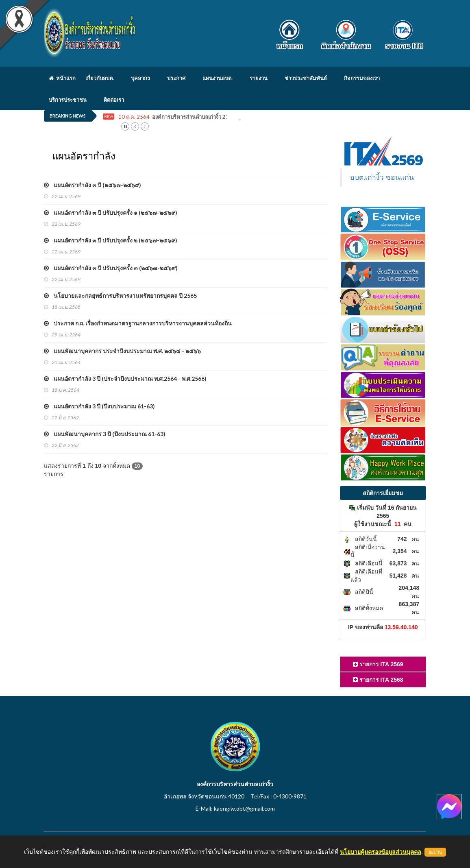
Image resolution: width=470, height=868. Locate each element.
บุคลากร (140, 78)
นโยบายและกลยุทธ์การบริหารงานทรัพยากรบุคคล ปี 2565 (120, 296)
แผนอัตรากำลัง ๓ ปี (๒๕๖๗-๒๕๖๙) (92, 185)
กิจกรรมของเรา (362, 78)
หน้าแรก (62, 78)
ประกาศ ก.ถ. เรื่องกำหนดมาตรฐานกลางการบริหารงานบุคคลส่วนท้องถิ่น (138, 323)
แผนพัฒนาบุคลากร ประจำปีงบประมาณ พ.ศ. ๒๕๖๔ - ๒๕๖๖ (122, 351)
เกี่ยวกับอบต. (100, 78)
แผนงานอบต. (218, 78)
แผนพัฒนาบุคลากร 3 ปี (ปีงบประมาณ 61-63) (105, 434)
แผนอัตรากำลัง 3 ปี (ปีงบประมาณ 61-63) (99, 406)
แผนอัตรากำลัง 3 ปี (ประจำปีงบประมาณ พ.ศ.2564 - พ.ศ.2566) (125, 378)
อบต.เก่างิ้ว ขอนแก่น (382, 177)
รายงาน (259, 78)
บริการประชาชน (68, 100)
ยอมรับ (435, 852)
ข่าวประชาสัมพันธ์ (306, 78)
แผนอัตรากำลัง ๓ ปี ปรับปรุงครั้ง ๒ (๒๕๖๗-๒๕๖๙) (111, 240)
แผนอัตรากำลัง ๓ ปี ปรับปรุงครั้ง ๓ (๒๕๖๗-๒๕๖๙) (111, 268)
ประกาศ (176, 78)
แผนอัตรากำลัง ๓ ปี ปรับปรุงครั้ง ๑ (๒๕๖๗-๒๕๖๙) (111, 213)
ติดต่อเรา (114, 100)
